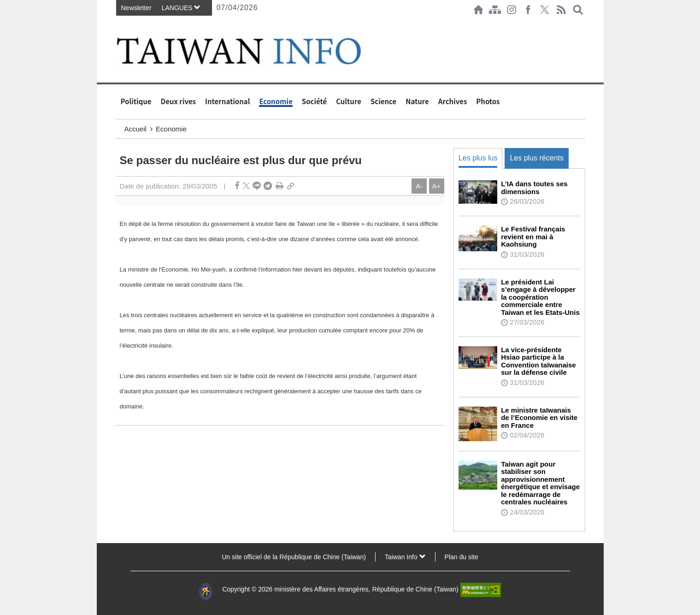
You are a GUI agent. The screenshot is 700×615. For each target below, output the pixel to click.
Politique (136, 101)
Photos (488, 101)
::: (118, 24)
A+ (437, 186)
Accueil (135, 129)
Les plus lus (478, 158)
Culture (349, 101)
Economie (276, 101)
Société (314, 101)
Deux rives (179, 101)
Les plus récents (537, 158)
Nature (417, 101)
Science (383, 101)
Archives (453, 101)
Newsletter (136, 8)
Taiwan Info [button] (405, 557)
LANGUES (181, 8)
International (227, 101)
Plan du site (462, 557)
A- (419, 186)
